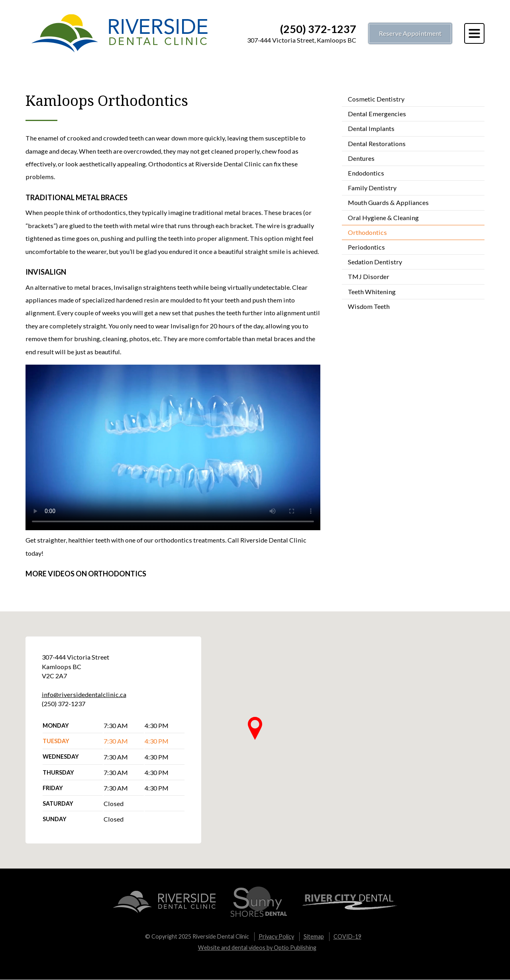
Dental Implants (371, 128)
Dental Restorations (377, 143)
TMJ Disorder (369, 276)
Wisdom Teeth (369, 306)
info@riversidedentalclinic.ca (84, 694)
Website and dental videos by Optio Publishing (257, 948)
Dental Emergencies (377, 114)
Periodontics (366, 247)
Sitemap (314, 936)
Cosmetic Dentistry (376, 99)
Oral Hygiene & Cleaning (383, 218)
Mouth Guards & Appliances (388, 202)
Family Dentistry (372, 188)
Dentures (361, 158)
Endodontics (366, 173)
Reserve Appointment (410, 33)
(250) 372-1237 (318, 29)
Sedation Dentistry (375, 262)
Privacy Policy (276, 936)
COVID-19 (347, 936)
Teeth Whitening (372, 292)
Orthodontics (367, 232)
